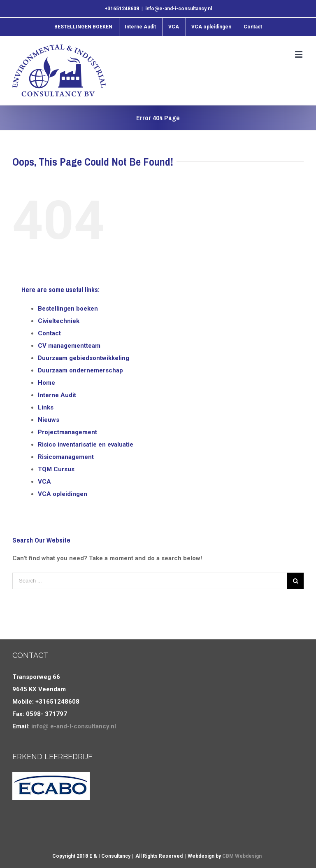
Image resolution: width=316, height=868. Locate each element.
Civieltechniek (59, 321)
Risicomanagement (66, 457)
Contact (49, 333)
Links (46, 407)
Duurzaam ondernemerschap (80, 370)
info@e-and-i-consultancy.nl (179, 9)
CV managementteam (69, 346)
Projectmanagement (67, 432)
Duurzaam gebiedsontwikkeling (84, 358)
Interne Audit (57, 395)
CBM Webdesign (242, 856)
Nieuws (49, 420)
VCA (44, 482)
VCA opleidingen (63, 494)
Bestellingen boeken (68, 309)
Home (46, 383)
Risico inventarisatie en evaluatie (86, 445)
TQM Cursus (56, 469)
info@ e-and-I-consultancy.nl (74, 726)
